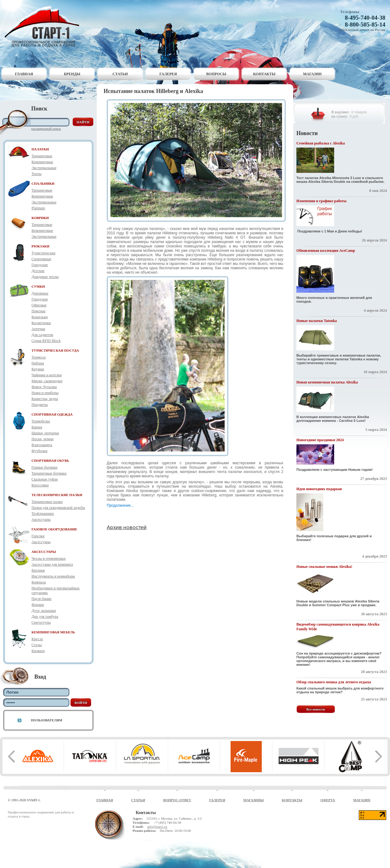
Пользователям (47, 720)
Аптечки (38, 329)
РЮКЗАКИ (40, 246)
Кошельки (40, 317)
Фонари (38, 605)
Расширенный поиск (46, 129)
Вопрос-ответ (177, 800)
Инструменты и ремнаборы (53, 576)
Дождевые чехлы (45, 277)
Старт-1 (44, 27)
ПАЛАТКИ (40, 149)
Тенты (37, 174)
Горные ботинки (44, 467)
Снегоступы (41, 622)
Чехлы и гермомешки (49, 558)
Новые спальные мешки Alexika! (324, 567)
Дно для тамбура (45, 617)
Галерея (168, 74)
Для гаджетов (42, 335)
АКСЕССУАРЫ (44, 552)
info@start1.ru (157, 827)
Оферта (328, 800)
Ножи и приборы (45, 393)
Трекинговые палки (47, 502)
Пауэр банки (41, 599)
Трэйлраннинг (43, 514)
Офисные (39, 305)
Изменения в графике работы (321, 201)
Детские (38, 271)
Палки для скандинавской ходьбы (58, 508)
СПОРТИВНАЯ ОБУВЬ (50, 461)
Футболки (39, 451)
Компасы (39, 582)
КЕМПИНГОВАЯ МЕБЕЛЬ (53, 632)
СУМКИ (38, 286)
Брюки (37, 427)
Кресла (37, 639)
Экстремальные (44, 168)
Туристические (44, 253)
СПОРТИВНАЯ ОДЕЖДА (52, 414)
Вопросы (216, 74)
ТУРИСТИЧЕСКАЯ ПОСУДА (55, 350)
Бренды (72, 74)
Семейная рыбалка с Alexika (321, 143)
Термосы (39, 357)
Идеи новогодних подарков (319, 489)
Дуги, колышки (44, 611)
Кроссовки (40, 485)
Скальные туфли (45, 479)
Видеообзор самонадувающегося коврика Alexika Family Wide (338, 627)
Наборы (38, 363)
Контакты (264, 74)
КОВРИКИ (40, 218)
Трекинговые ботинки (49, 473)
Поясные (39, 311)
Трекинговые (42, 156)
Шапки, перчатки (45, 433)
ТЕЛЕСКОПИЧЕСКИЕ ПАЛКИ (57, 495)
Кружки (38, 369)
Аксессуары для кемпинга (52, 564)
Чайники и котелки (47, 375)
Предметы (40, 405)
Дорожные (40, 293)
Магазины (254, 800)
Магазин (312, 74)
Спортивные (41, 259)
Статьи (120, 74)
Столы (37, 645)
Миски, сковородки (47, 381)
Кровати (38, 651)
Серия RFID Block (46, 341)
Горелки (38, 536)
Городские (40, 265)
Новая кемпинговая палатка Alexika (327, 382)
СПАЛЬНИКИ (43, 183)
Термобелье (41, 421)
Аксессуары (41, 519)
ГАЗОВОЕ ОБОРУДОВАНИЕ (54, 529)
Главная (24, 74)
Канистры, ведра (45, 399)
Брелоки (38, 570)
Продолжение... (120, 505)
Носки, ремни (42, 439)
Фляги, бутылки (44, 387)
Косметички (41, 323)
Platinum (38, 208)
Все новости (316, 709)
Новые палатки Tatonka (317, 321)
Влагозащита (42, 445)
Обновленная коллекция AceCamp (326, 251)
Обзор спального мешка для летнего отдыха (334, 682)
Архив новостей (127, 527)
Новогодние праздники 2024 (320, 440)
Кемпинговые (42, 162)
